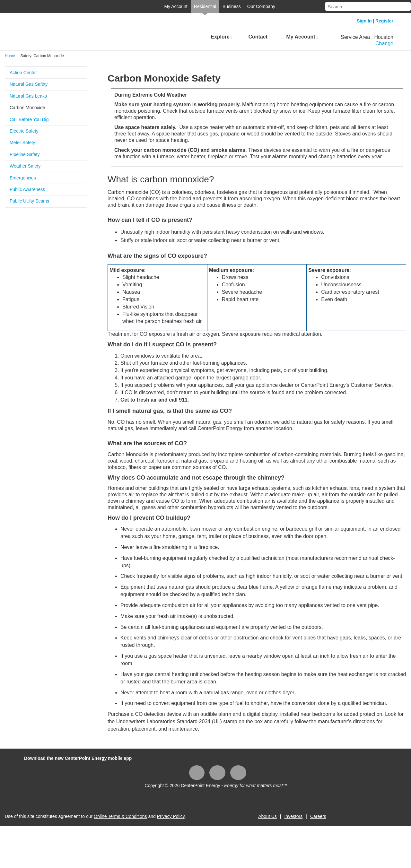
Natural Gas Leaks (28, 96)
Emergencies (23, 178)
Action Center (23, 73)
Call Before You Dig (29, 119)
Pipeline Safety (25, 154)
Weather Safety (25, 166)
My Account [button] (302, 37)
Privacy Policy (171, 816)
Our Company (261, 6)
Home (10, 56)
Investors (293, 816)
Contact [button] (259, 37)
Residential (205, 6)
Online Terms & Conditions (120, 816)
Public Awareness (27, 189)
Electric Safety (24, 131)
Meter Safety (22, 143)
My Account (176, 6)
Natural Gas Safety (29, 84)
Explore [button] (221, 37)
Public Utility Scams (29, 201)
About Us (267, 816)
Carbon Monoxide (27, 108)
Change (384, 43)
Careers (318, 816)
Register (384, 21)
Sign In (364, 21)
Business (232, 6)
